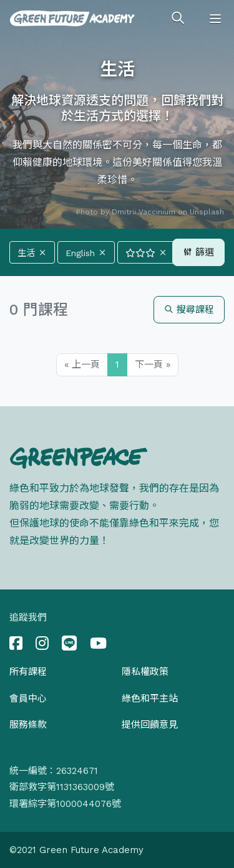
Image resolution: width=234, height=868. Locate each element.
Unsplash (207, 212)
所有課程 (28, 672)
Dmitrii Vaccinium (144, 212)
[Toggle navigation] (215, 19)
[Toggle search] (178, 19)
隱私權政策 (145, 672)
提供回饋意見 (150, 725)
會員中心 (28, 699)
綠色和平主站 (150, 699)
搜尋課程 (189, 310)
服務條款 (28, 725)
